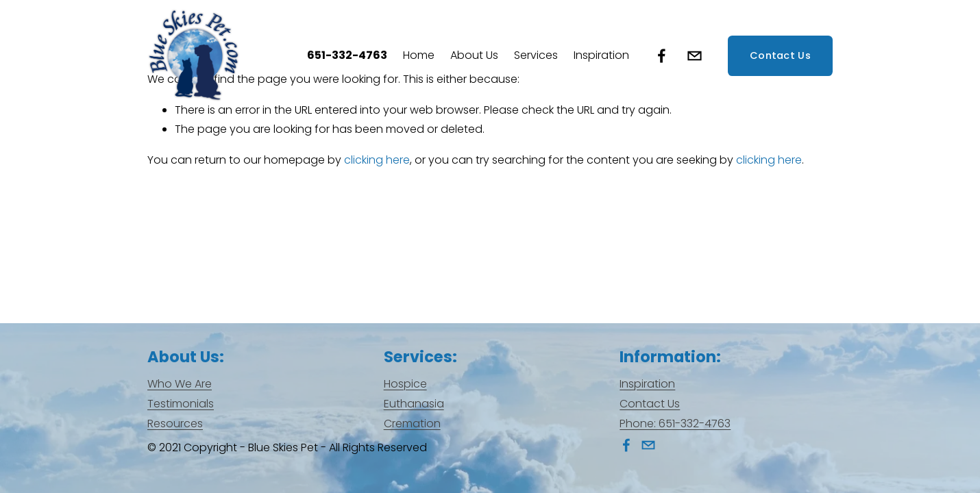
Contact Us (780, 55)
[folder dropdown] (474, 55)
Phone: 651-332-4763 (675, 424)
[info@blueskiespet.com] (695, 56)
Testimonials (181, 404)
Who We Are (180, 384)
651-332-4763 (347, 55)
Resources (175, 424)
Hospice (405, 384)
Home (419, 55)
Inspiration (601, 55)
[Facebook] (662, 56)
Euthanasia (414, 404)
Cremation (412, 424)
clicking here (377, 160)
